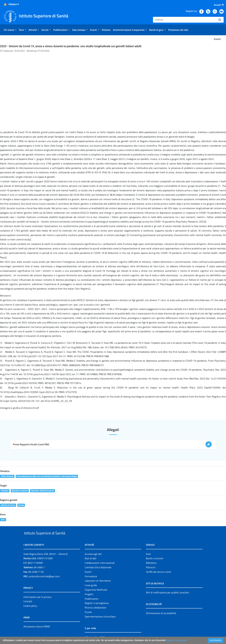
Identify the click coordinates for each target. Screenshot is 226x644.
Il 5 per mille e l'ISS (95, 619)
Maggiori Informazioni (177, 640)
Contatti (28, 584)
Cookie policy (30, 588)
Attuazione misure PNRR (37, 609)
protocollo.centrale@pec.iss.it (44, 558)
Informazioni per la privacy (37, 579)
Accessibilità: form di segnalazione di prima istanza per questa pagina (152, 633)
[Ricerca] (184, 20)
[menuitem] (10, 30)
